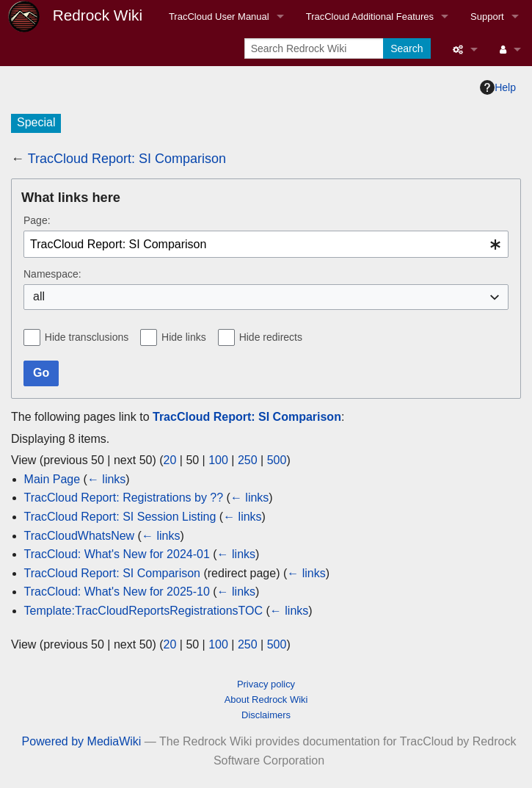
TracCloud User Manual (219, 17)
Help (498, 87)
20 (170, 460)
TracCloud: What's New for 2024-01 (117, 554)
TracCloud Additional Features (370, 17)
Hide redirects (271, 337)
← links (106, 479)
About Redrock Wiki (266, 700)
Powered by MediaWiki (82, 741)
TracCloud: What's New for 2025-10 (117, 592)
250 (248, 460)
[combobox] (266, 244)
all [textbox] (39, 296)
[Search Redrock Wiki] (315, 48)
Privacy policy (266, 684)
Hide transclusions (87, 337)
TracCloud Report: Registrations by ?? (124, 498)
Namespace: (52, 274)
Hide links (184, 337)
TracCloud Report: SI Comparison (127, 159)
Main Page (52, 479)
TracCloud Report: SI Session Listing (120, 517)
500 (277, 460)
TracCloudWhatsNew (80, 536)
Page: (37, 220)
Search (407, 48)
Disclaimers (266, 715)
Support (487, 17)
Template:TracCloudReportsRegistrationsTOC (143, 611)
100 (218, 460)
